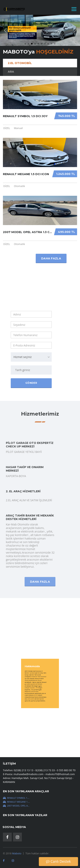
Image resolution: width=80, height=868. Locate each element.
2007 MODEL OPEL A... (16, 806)
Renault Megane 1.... (16, 802)
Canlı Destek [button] (58, 861)
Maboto (17, 853)
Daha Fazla (40, 502)
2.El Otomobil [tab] (20, 63)
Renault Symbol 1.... (16, 798)
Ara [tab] (11, 72)
